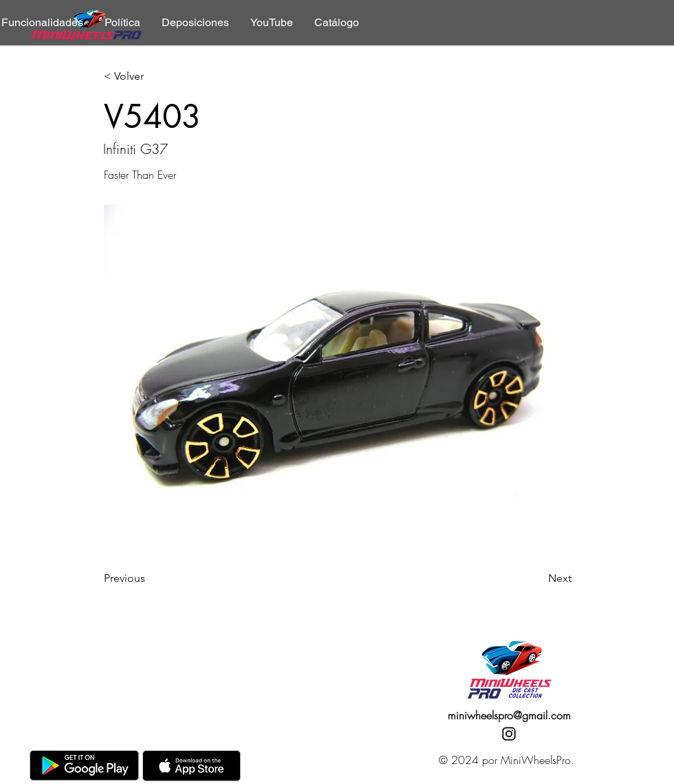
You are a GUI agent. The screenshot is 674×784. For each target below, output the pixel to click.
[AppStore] (192, 766)
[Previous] (149, 578)
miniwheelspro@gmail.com (509, 715)
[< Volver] (149, 77)
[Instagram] (509, 734)
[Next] (537, 578)
